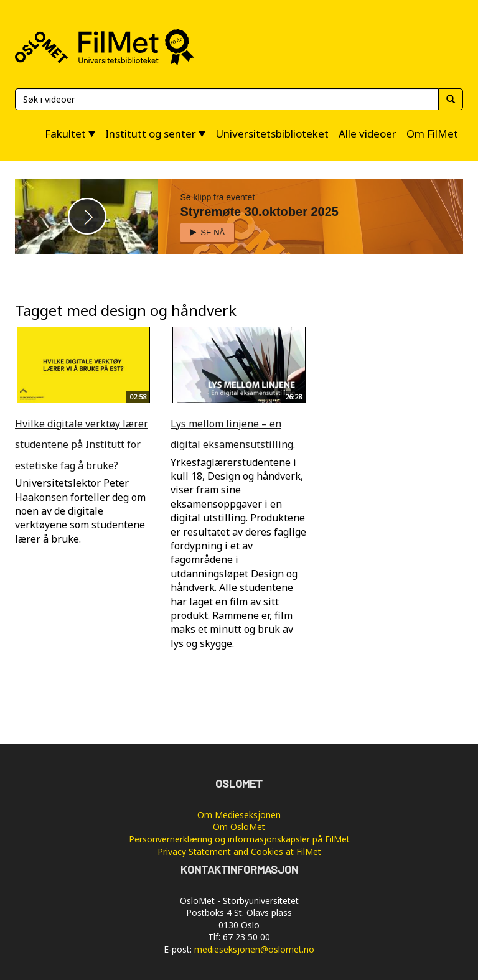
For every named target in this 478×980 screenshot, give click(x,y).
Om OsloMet (239, 827)
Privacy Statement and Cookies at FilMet (239, 852)
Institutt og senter (151, 133)
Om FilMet (432, 133)
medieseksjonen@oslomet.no (254, 949)
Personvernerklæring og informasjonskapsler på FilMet (239, 839)
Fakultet (65, 133)
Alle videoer (368, 133)
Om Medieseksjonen (239, 815)
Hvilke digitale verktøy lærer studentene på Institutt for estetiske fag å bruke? (82, 445)
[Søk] (227, 99)
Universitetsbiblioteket (272, 133)
